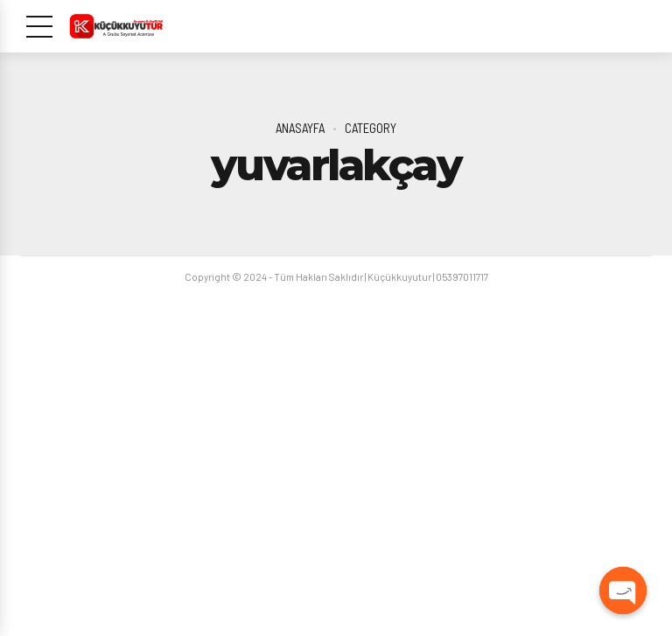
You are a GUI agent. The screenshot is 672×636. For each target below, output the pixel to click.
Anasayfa (300, 128)
